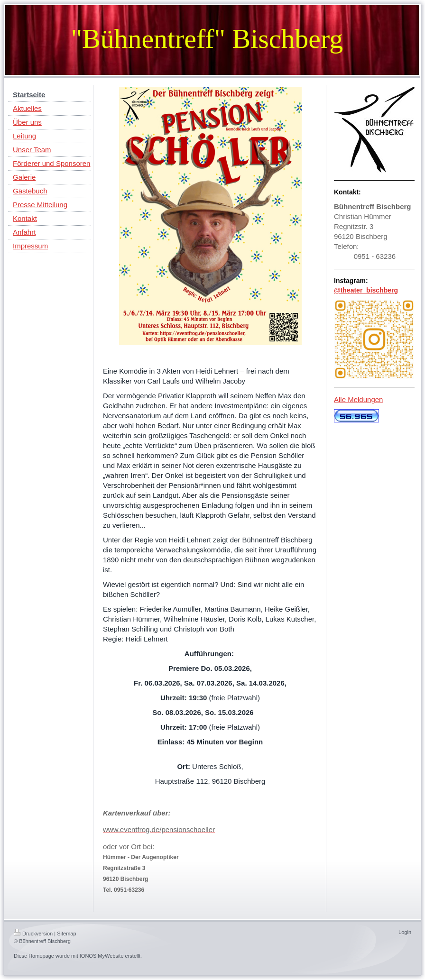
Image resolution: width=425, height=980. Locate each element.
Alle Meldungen (358, 399)
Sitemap (66, 934)
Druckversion (33, 934)
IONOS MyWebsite (102, 956)
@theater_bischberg (366, 290)
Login (405, 932)
